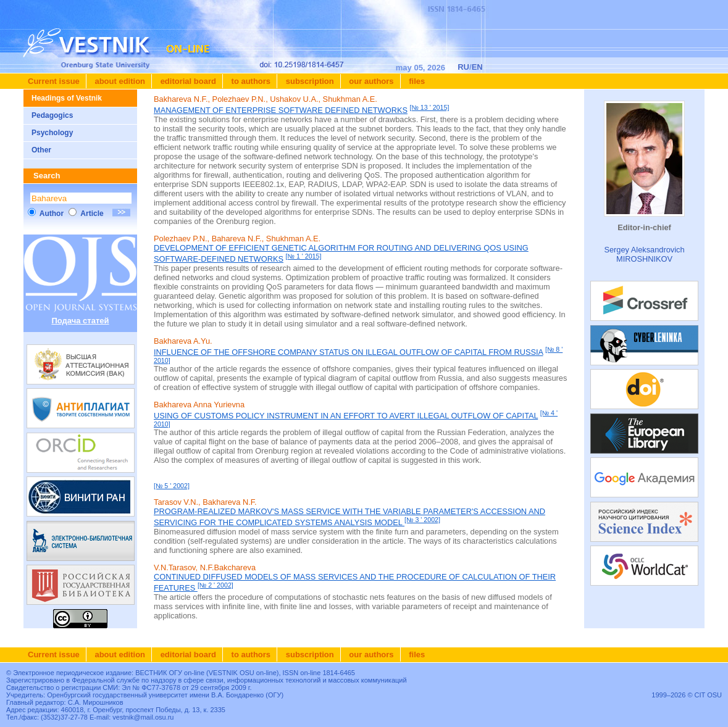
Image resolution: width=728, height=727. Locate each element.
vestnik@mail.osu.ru (143, 717)
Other (41, 150)
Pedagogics (52, 115)
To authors (250, 81)
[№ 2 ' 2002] (215, 585)
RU (463, 67)
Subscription (309, 81)
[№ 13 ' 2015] (430, 107)
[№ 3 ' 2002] (422, 520)
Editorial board (187, 81)
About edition (119, 81)
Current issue (54, 81)
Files (416, 81)
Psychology (52, 133)
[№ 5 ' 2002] (172, 486)
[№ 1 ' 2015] (304, 256)
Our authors (370, 81)
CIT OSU (708, 695)
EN (477, 67)
